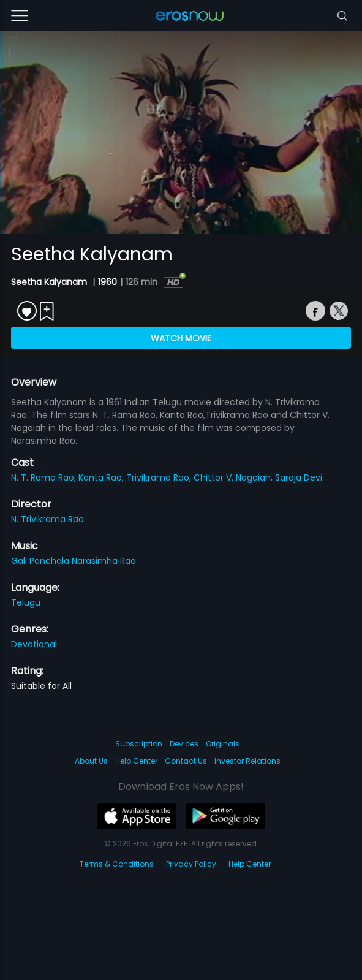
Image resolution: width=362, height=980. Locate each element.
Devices (184, 744)
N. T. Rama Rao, (45, 477)
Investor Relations (247, 761)
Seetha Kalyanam (50, 282)
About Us (91, 761)
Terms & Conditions (117, 864)
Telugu (26, 602)
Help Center (136, 761)
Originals (223, 744)
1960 (107, 282)
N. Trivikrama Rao (47, 519)
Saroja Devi (299, 477)
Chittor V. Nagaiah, (234, 477)
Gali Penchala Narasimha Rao (74, 561)
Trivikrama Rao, (160, 477)
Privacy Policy (191, 864)
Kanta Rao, (102, 477)
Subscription (139, 744)
